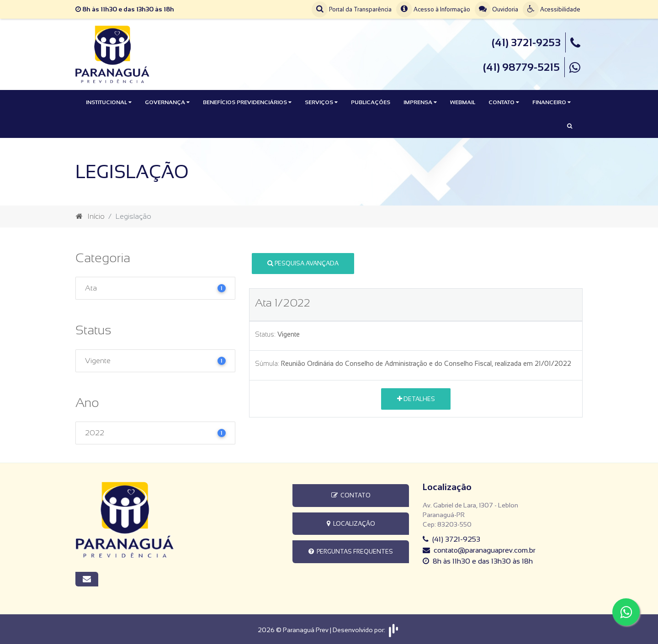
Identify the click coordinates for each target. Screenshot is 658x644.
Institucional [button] (109, 102)
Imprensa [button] (420, 102)
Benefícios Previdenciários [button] (247, 102)
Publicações (371, 102)
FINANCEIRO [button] (552, 102)
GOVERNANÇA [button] (167, 102)
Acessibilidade (552, 10)
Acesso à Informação (433, 10)
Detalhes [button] (416, 399)
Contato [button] (504, 102)
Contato (351, 495)
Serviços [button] (321, 102)
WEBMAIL (463, 102)
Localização (351, 524)
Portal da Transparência (352, 10)
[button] (570, 126)
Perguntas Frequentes (351, 552)
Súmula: (267, 364)
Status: (265, 334)
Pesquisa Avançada (303, 263)
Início (90, 216)
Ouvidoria (496, 10)
